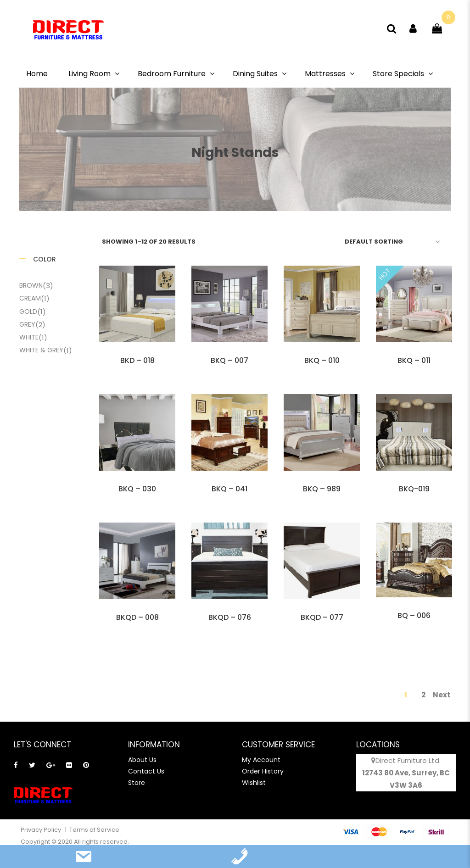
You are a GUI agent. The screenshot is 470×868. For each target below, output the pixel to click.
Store (137, 783)
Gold (28, 312)
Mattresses (325, 74)
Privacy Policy (42, 830)
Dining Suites (255, 74)
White (29, 337)
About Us (142, 760)
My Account (261, 760)
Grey (27, 324)
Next (442, 695)
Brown (31, 285)
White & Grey (41, 350)
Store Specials (398, 74)
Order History (263, 771)
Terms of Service (94, 830)
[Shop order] (391, 241)
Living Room (90, 74)
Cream (30, 298)
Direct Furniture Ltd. (408, 760)
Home (37, 74)
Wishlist (254, 783)
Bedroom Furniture (172, 74)
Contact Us (146, 771)
